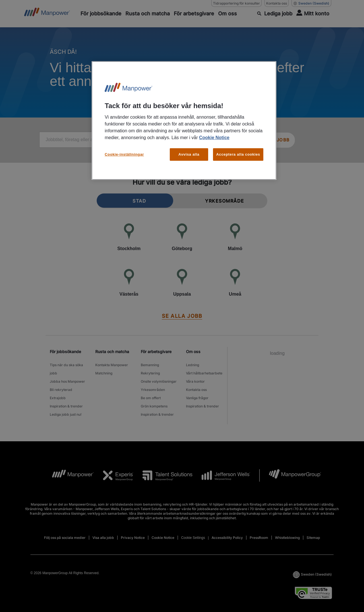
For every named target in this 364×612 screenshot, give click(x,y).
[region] (184, 120)
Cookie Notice (214, 138)
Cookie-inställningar (124, 154)
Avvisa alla (189, 154)
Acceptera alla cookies (238, 154)
